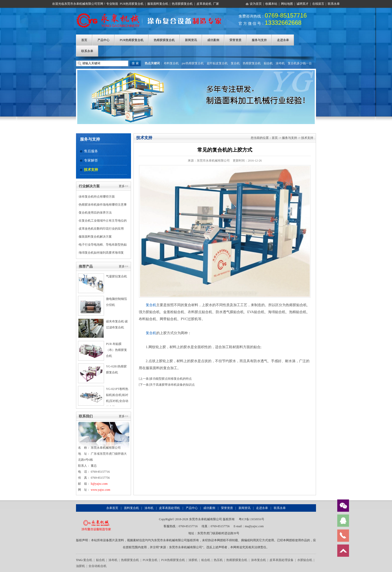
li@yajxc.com (99, 484)
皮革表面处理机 (169, 508)
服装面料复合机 (158, 4)
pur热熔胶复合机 (193, 63)
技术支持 (91, 170)
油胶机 (80, 566)
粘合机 (206, 560)
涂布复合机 (258, 560)
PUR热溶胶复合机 (132, 4)
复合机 (235, 63)
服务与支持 (259, 40)
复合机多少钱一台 (300, 63)
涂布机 (280, 63)
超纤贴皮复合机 (217, 63)
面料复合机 (131, 508)
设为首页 (256, 4)
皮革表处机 (204, 4)
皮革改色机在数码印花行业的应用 (101, 229)
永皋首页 (112, 508)
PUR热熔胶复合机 (132, 40)
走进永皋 (283, 40)
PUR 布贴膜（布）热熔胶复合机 (116, 350)
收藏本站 (271, 4)
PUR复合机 (150, 560)
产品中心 (103, 40)
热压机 (218, 560)
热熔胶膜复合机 (164, 40)
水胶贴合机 (305, 560)
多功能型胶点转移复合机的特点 (171, 379)
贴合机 (268, 63)
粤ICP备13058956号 (252, 519)
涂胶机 (193, 560)
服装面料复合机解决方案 (95, 237)
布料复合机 (171, 63)
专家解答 (91, 160)
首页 (84, 40)
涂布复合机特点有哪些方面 (97, 197)
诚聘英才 (302, 4)
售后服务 (91, 151)
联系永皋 (334, 4)
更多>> (123, 186)
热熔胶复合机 (252, 63)
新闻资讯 (191, 40)
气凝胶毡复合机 (116, 276)
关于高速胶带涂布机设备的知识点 (172, 385)
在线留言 (318, 4)
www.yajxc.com (100, 490)
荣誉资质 (235, 40)
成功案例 (213, 40)
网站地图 (287, 4)
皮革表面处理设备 (281, 560)
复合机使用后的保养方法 (95, 213)
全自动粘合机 (97, 566)
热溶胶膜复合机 (182, 4)
